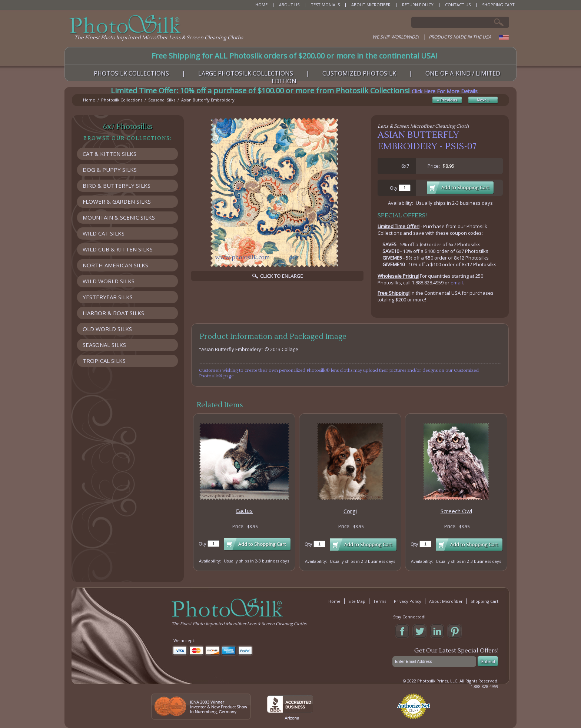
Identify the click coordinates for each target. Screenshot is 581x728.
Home (89, 100)
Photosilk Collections (122, 100)
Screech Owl (456, 511)
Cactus (244, 511)
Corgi (350, 511)
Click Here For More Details (445, 91)
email (457, 283)
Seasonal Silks (162, 100)
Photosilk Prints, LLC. (438, 681)
